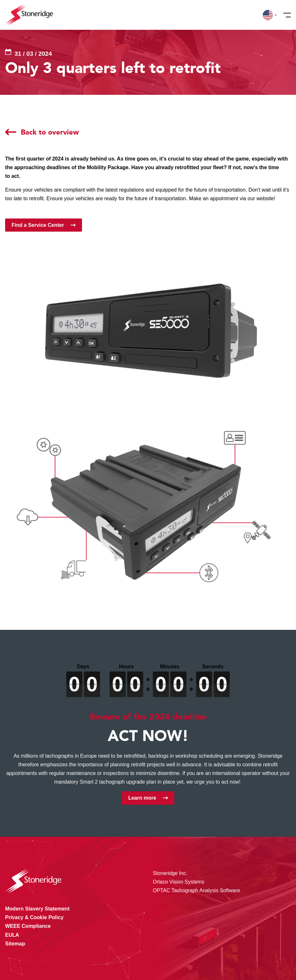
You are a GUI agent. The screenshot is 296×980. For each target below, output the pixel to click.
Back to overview (50, 132)
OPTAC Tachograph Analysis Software (196, 890)
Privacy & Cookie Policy (92, 962)
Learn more (142, 798)
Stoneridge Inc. (170, 873)
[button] (268, 15)
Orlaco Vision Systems (179, 882)
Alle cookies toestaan (250, 930)
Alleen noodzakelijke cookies (251, 957)
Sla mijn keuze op (251, 943)
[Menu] (285, 15)
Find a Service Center (38, 225)
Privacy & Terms (176, 962)
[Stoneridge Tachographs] (29, 15)
